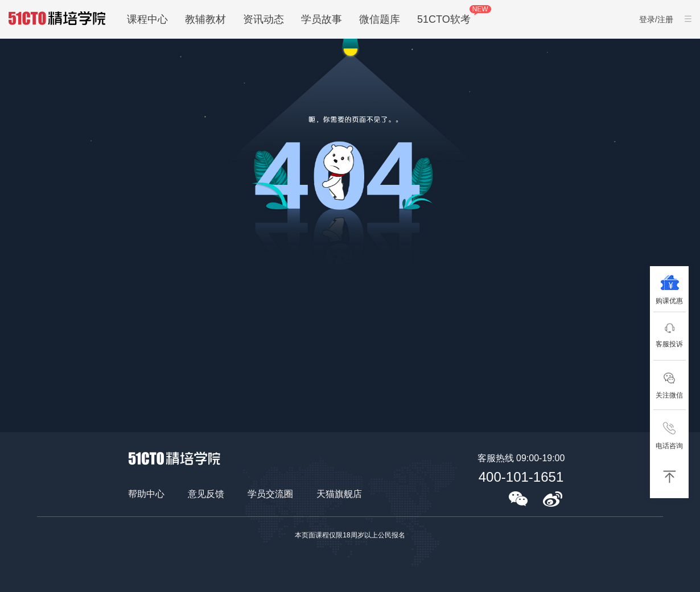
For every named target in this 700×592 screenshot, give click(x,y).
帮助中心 (146, 494)
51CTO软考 (444, 19)
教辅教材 (205, 19)
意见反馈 (206, 494)
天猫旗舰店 (339, 494)
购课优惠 (669, 301)
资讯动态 (263, 19)
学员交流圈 (270, 494)
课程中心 (147, 19)
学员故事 (322, 19)
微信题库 (380, 19)
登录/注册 (656, 19)
